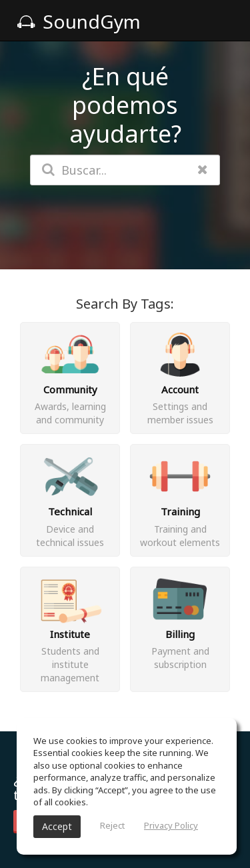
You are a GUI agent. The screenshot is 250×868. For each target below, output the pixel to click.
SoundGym (79, 21)
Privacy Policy (171, 825)
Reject (112, 825)
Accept (57, 826)
